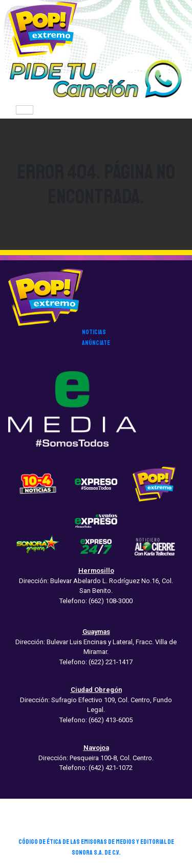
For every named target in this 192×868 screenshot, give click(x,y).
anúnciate (96, 343)
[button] (96, 80)
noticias (94, 332)
